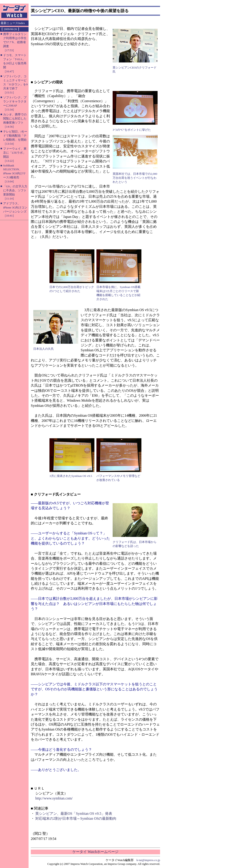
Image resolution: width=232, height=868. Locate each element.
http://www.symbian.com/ (54, 798)
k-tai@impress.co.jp (148, 860)
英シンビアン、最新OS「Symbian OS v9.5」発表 (74, 814)
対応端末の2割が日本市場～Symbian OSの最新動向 (76, 818)
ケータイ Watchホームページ (95, 852)
